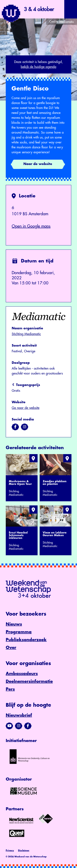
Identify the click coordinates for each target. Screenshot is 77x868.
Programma (19, 632)
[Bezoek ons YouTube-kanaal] (9, 726)
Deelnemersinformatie (29, 681)
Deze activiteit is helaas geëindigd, (38, 65)
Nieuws (14, 624)
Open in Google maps (31, 226)
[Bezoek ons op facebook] (15, 427)
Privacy (10, 851)
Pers (10, 689)
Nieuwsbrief (19, 715)
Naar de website (38, 164)
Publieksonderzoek (26, 640)
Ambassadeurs (22, 674)
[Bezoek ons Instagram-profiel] (19, 726)
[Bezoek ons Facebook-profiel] (28, 726)
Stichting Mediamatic (26, 334)
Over (11, 648)
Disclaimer (24, 851)
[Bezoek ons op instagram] (25, 427)
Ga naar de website (26, 408)
